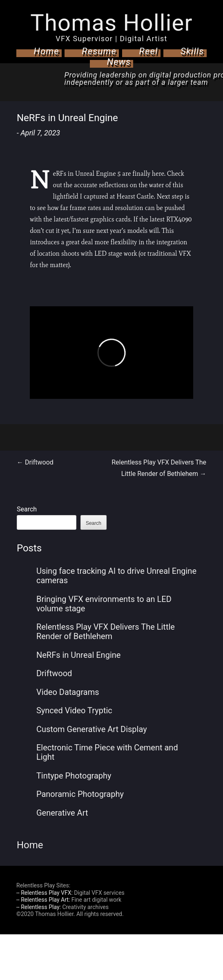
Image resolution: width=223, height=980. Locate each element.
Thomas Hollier (111, 23)
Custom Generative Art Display (92, 729)
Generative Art (62, 813)
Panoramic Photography (80, 794)
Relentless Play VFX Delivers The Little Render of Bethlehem (106, 632)
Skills (192, 51)
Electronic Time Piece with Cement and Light (107, 752)
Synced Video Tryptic (74, 710)
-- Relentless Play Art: (43, 900)
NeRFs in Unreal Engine (78, 655)
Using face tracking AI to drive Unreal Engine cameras (116, 576)
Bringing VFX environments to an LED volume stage (104, 604)
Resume (99, 51)
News (119, 62)
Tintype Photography (74, 776)
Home (46, 51)
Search (27, 509)
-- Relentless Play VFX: (45, 893)
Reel (149, 51)
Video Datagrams (68, 692)
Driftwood (35, 462)
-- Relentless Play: (39, 907)
